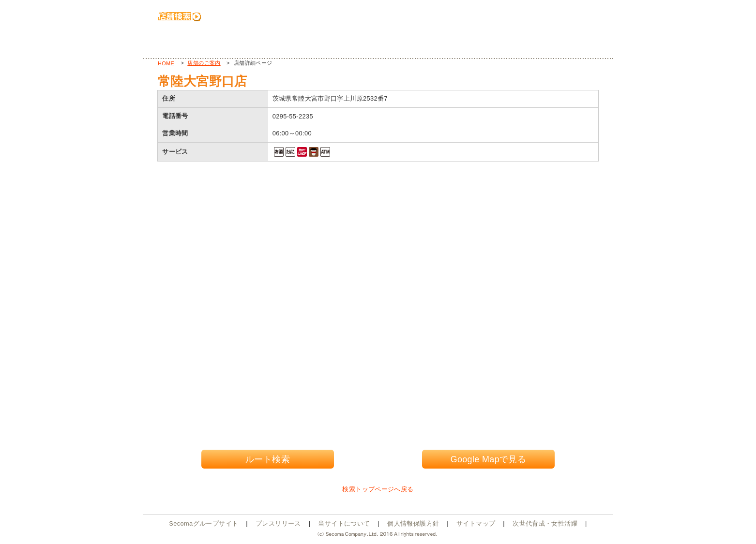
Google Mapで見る (489, 459)
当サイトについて (344, 523)
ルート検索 (268, 459)
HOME (166, 63)
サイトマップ (476, 523)
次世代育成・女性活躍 (545, 523)
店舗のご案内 (204, 63)
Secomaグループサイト (204, 523)
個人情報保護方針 (413, 523)
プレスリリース (278, 523)
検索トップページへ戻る (378, 489)
